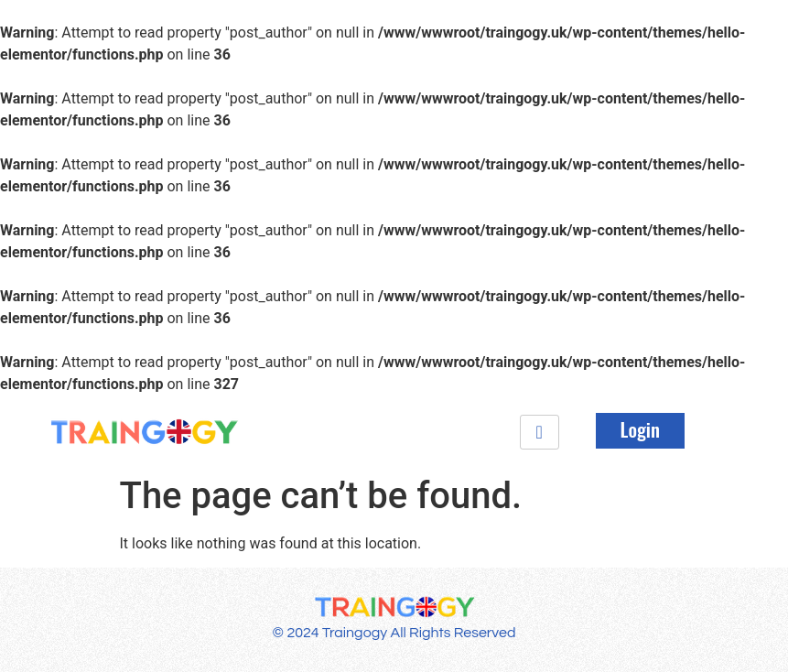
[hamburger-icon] (540, 432)
